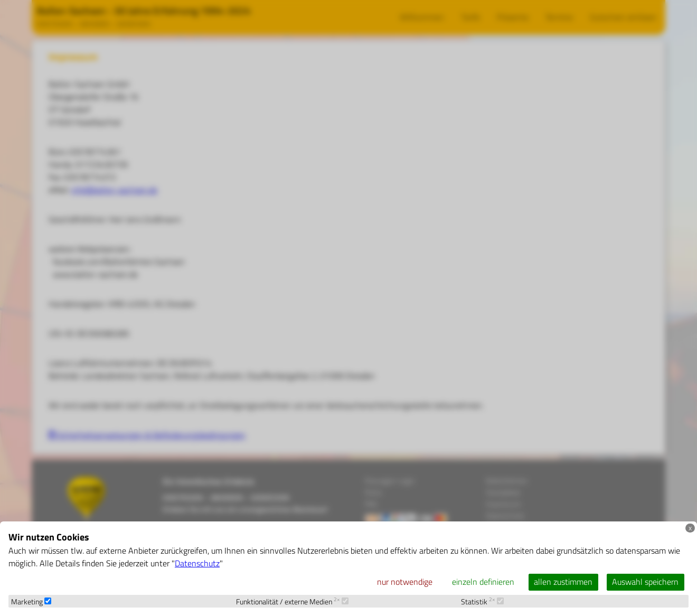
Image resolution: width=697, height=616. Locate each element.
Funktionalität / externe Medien (292, 602)
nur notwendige (405, 582)
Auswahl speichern (645, 582)
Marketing (31, 602)
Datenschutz (197, 563)
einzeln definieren (483, 582)
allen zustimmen (563, 582)
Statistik (482, 602)
